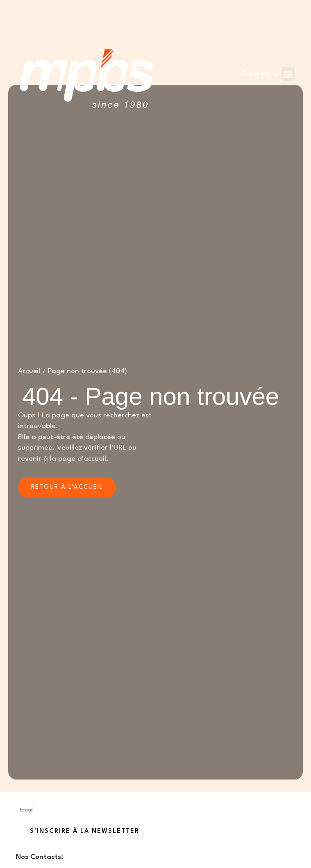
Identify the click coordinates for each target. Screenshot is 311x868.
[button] (288, 74)
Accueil (29, 371)
